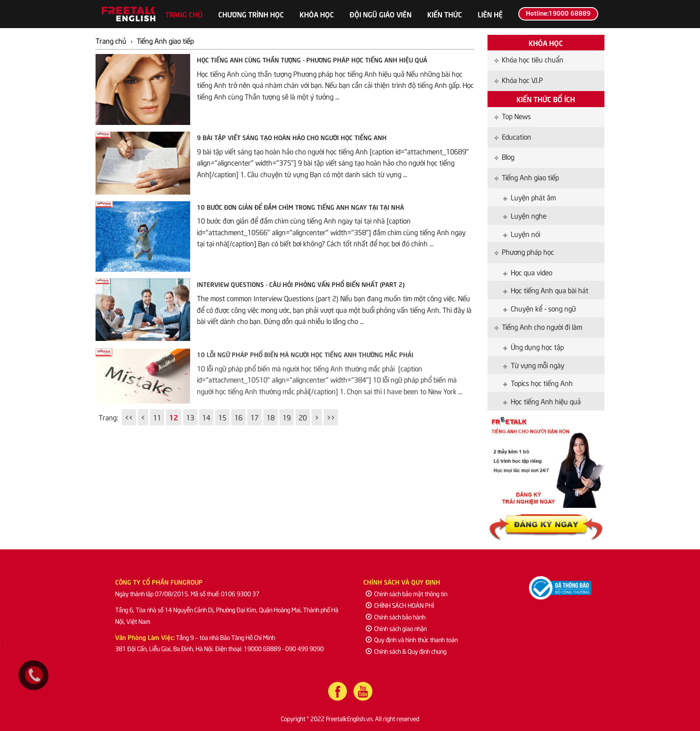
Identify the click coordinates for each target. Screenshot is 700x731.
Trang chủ (184, 14)
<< (129, 417)
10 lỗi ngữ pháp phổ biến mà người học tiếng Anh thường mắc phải (305, 360)
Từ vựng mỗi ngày (534, 365)
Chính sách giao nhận (396, 628)
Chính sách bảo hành (396, 617)
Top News (512, 116)
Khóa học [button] (317, 14)
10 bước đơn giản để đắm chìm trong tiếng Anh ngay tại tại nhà (300, 207)
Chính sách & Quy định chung (406, 651)
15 (222, 417)
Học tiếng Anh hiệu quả (542, 401)
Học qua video (528, 272)
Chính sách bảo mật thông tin (406, 593)
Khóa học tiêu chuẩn (529, 59)
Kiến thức (445, 14)
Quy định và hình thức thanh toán (412, 639)
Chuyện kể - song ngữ (540, 308)
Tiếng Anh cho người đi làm (538, 326)
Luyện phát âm (529, 197)
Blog (504, 156)
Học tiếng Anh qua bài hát (546, 290)
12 (174, 417)
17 (254, 417)
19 (287, 417)
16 (238, 417)
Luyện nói (522, 233)
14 (206, 417)
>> (331, 417)
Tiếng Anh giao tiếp (527, 177)
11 (157, 417)
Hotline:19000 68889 (558, 12)
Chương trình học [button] (251, 14)
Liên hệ (490, 14)
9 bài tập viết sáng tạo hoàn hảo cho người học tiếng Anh (292, 137)
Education (513, 136)
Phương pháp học (524, 251)
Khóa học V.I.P (519, 79)
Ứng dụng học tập (533, 346)
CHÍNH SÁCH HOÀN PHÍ (400, 605)
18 (271, 417)
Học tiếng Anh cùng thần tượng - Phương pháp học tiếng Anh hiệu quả (312, 59)
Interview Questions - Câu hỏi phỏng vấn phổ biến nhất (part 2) (301, 284)
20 (303, 417)
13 (190, 417)
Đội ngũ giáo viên (381, 14)
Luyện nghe (525, 215)
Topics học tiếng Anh (538, 382)
